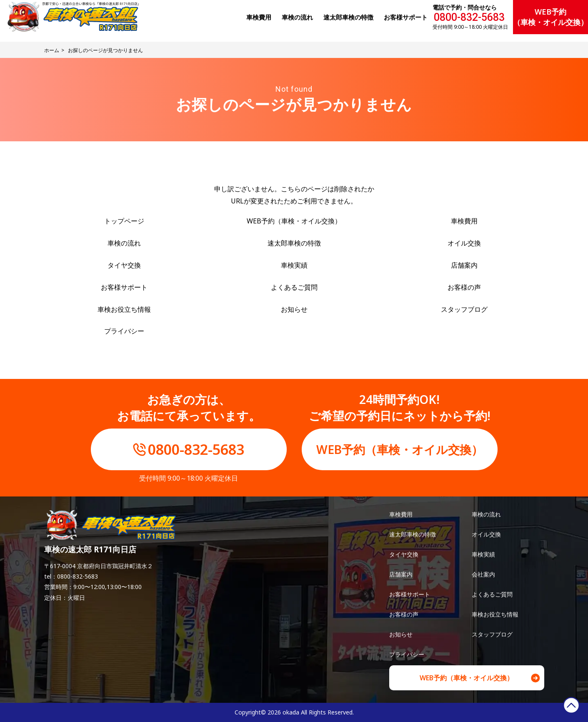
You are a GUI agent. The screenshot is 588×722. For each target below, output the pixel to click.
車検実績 (294, 265)
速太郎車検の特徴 (294, 243)
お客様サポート (406, 17)
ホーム (52, 50)
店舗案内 (464, 265)
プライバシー (124, 331)
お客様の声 (464, 287)
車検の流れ (124, 243)
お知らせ (294, 309)
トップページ (124, 221)
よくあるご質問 (294, 287)
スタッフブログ (464, 309)
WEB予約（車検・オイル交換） (550, 17)
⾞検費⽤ (259, 17)
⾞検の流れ (297, 17)
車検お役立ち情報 (124, 309)
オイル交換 (464, 243)
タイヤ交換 (124, 265)
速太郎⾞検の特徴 (348, 17)
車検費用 (464, 221)
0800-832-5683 (469, 17)
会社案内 (483, 574)
